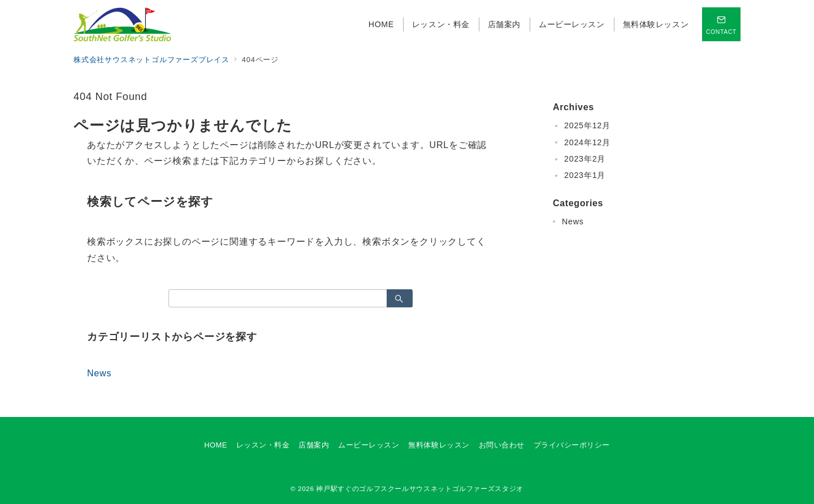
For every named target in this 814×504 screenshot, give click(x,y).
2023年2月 (585, 159)
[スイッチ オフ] (721, 24)
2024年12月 (587, 142)
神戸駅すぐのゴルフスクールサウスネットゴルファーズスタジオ (420, 488)
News (99, 373)
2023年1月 (585, 175)
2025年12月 (587, 125)
